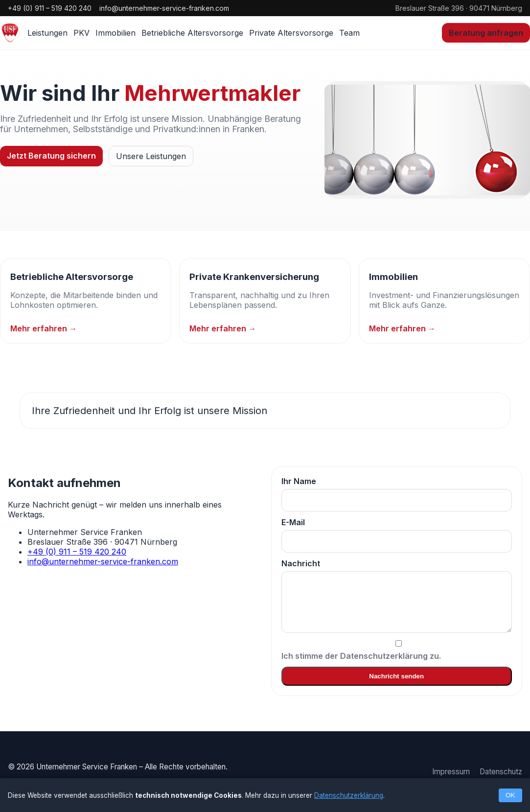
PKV (81, 33)
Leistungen (47, 33)
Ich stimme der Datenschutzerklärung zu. (397, 650)
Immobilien (115, 33)
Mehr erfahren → (44, 328)
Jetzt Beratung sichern (51, 156)
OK (510, 795)
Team (349, 33)
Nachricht (397, 596)
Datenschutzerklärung (349, 795)
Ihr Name (397, 494)
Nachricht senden (396, 676)
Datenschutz (501, 772)
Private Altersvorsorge (291, 33)
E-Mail (397, 535)
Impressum (451, 772)
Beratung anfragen (486, 33)
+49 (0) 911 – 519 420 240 (50, 8)
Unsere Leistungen (151, 156)
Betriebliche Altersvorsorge (192, 33)
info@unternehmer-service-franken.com (164, 8)
